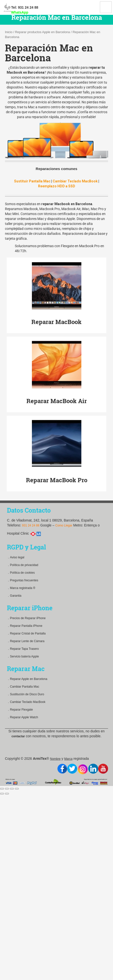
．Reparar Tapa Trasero (23, 649)
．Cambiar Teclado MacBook (26, 702)
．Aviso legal (16, 557)
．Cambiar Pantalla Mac (23, 687)
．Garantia (14, 596)
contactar (18, 736)
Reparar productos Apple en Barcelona (43, 32)
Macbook (31, 209)
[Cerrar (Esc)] (2, 789)
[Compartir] (7, 789)
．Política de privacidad (23, 565)
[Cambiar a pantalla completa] (12, 789)
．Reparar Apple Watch (23, 717)
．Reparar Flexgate (20, 710)
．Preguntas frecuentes (23, 580)
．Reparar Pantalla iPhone (25, 626)
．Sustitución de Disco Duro (25, 694)
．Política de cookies (21, 573)
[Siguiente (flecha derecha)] (7, 794)
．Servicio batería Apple (23, 656)
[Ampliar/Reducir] (17, 789)
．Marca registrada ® (21, 588)
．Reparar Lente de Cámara (26, 641)
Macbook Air (71, 209)
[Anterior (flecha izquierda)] (2, 794)
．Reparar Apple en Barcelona (27, 679)
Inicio (9, 32)
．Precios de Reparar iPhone (26, 618)
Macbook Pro (50, 209)
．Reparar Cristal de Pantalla (26, 633)
